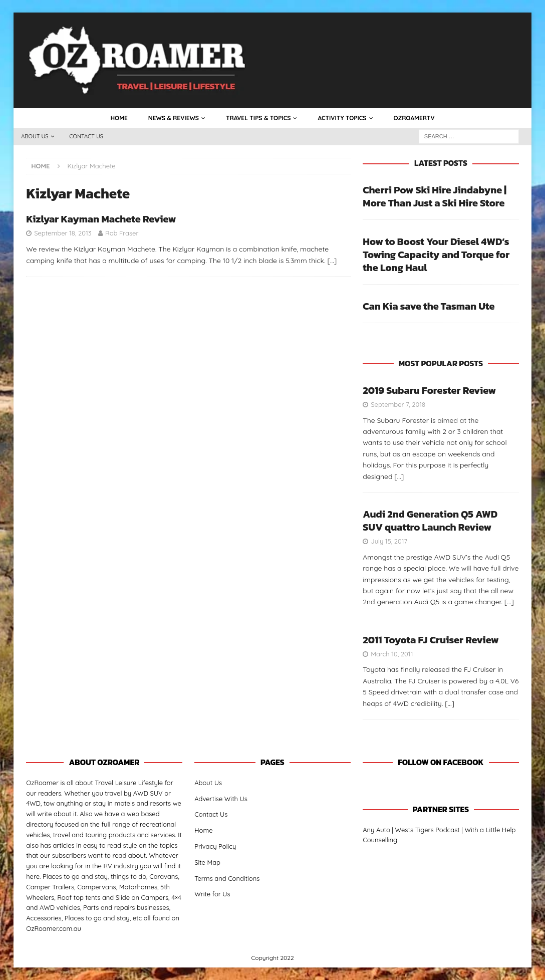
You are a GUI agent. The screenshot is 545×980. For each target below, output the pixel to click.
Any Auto (376, 830)
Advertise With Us (221, 799)
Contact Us (86, 136)
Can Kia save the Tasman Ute (429, 306)
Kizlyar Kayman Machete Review (101, 219)
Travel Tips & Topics (258, 118)
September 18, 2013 (63, 233)
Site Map (207, 862)
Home (119, 118)
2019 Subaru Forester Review (429, 390)
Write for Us (212, 894)
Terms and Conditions (227, 878)
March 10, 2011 (392, 654)
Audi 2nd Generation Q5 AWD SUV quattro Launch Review (430, 521)
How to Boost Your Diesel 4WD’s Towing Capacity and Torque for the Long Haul (436, 255)
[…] (332, 261)
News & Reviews (174, 118)
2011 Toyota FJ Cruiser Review (431, 640)
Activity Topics (342, 118)
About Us (35, 136)
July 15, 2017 (389, 541)
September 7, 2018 (398, 404)
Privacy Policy (215, 846)
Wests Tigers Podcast (428, 830)
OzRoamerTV (414, 118)
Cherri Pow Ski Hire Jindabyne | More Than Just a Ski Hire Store (435, 196)
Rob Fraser (122, 233)
